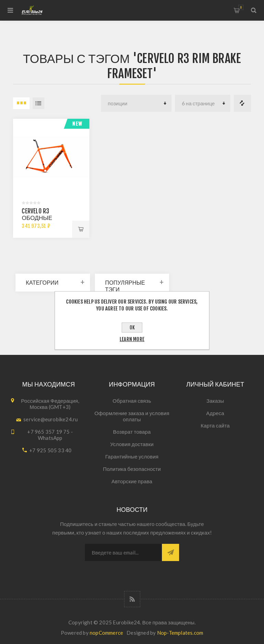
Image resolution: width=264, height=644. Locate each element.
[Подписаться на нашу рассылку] (123, 552)
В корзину (81, 229)
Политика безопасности (132, 469)
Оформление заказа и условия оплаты (132, 416)
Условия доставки (132, 444)
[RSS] (132, 599)
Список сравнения (242, 103)
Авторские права (132, 481)
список (38, 103)
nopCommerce (106, 633)
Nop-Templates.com (180, 633)
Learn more (132, 339)
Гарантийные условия (132, 456)
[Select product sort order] (136, 103)
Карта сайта (215, 425)
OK (132, 328)
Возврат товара (132, 432)
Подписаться (170, 552)
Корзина (241, 7)
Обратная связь (132, 401)
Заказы (215, 401)
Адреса (215, 413)
